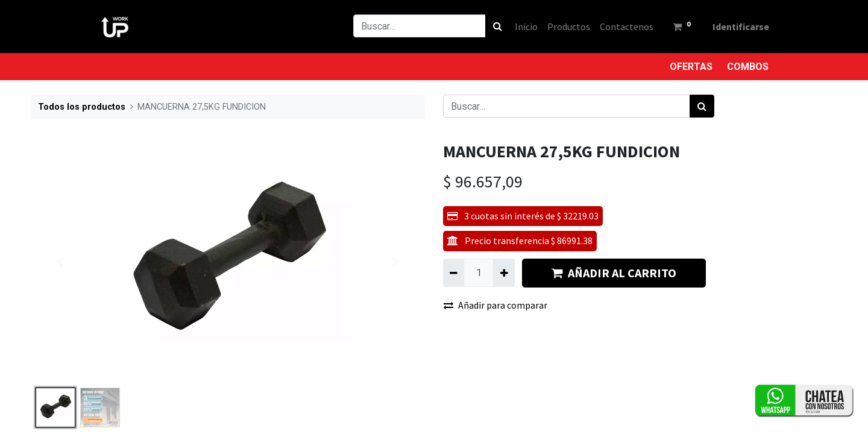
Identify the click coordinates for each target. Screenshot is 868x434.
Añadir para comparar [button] (495, 305)
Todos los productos (82, 107)
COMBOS (748, 67)
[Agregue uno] (504, 272)
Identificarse (735, 27)
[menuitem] (521, 27)
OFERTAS (691, 67)
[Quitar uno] (454, 272)
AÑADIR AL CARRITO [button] (614, 273)
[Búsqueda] (492, 26)
